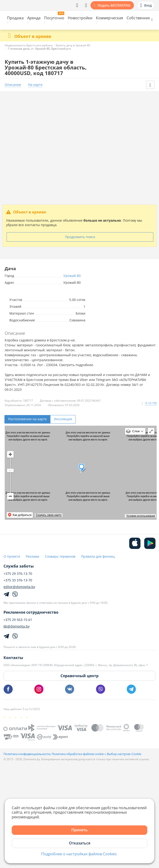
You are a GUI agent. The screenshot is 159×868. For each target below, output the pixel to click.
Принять (79, 830)
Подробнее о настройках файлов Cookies (79, 854)
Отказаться (80, 843)
